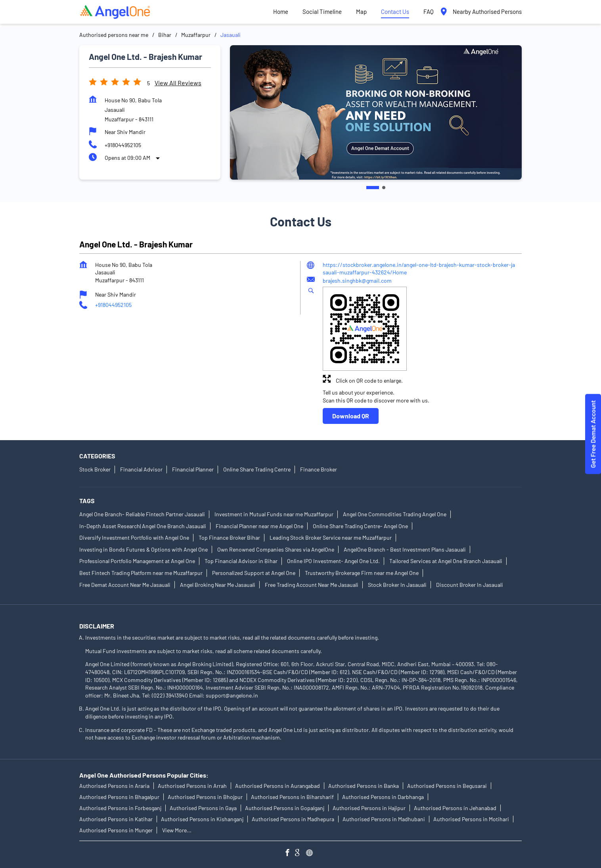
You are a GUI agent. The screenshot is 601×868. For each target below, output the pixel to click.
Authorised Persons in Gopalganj (285, 808)
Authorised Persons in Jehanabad (455, 808)
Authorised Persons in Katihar (116, 819)
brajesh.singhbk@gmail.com (357, 281)
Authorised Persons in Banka (364, 786)
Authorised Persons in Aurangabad (278, 786)
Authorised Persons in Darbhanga (383, 797)
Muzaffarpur (196, 35)
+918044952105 (123, 145)
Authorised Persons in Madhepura (293, 819)
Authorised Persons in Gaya (203, 808)
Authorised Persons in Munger (116, 830)
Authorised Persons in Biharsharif (292, 797)
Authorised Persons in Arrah (192, 786)
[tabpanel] (376, 112)
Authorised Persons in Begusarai (447, 786)
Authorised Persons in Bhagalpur (119, 797)
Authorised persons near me (114, 35)
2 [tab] (384, 188)
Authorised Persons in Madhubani (384, 819)
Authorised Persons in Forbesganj (120, 808)
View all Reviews (178, 83)
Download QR (351, 416)
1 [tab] (373, 188)
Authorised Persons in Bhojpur (205, 797)
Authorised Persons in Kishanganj (202, 819)
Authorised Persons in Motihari (471, 819)
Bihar (165, 35)
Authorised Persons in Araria (114, 786)
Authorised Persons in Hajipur (369, 808)
